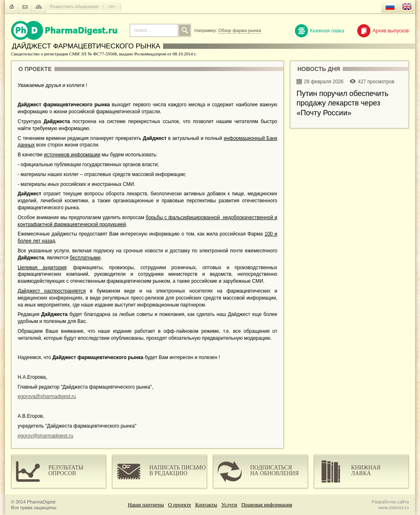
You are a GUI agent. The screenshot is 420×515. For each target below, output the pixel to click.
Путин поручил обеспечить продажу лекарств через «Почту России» (342, 103)
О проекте (180, 505)
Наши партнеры (146, 505)
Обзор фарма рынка (240, 30)
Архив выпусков (383, 31)
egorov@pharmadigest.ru (46, 436)
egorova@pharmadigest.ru (47, 396)
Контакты (206, 505)
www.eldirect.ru (394, 508)
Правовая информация (267, 505)
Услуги (229, 505)
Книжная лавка (320, 31)
